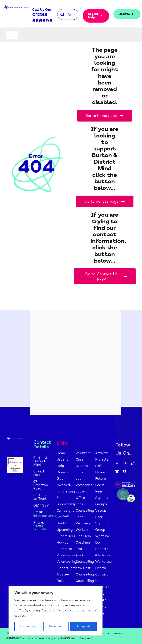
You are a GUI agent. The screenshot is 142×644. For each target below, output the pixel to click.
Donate (62, 472)
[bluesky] (117, 471)
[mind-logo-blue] (17, 6)
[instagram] (125, 464)
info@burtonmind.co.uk (51, 516)
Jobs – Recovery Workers (83, 523)
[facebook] (117, 464)
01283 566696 (42, 18)
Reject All (56, 626)
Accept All (84, 626)
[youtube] (125, 471)
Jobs (79, 472)
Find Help (83, 536)
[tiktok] (133, 464)
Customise (28, 626)
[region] (56, 611)
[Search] (63, 14)
